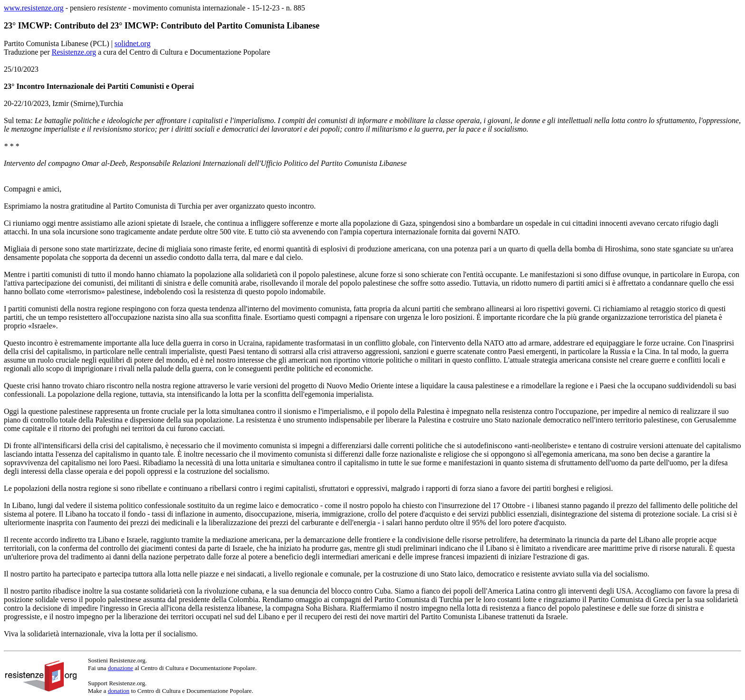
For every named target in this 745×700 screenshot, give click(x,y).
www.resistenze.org (34, 8)
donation (119, 691)
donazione (120, 668)
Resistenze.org (74, 52)
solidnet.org (133, 43)
